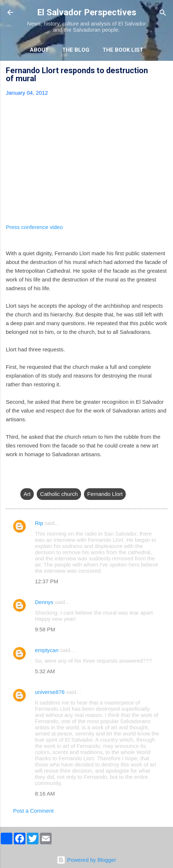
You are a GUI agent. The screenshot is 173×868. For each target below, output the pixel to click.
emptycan (47, 650)
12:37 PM (47, 581)
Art (27, 494)
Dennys (44, 602)
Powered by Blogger (86, 860)
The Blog (76, 50)
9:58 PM (45, 629)
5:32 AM (45, 671)
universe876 (50, 692)
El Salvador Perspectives (87, 12)
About (39, 50)
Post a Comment (33, 811)
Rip (39, 523)
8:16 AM (45, 794)
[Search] (163, 13)
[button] (163, 72)
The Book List (123, 50)
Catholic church (59, 494)
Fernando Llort (105, 494)
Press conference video (34, 227)
